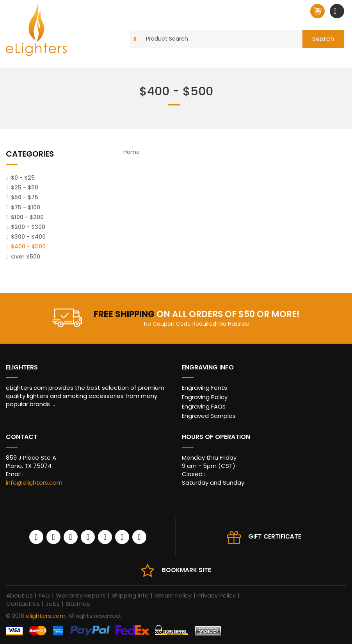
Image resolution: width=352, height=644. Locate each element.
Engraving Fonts (204, 388)
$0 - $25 (23, 178)
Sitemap (78, 604)
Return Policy (173, 595)
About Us (20, 595)
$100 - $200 (27, 217)
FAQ (44, 595)
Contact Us (23, 604)
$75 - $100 (26, 207)
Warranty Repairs (81, 595)
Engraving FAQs (204, 406)
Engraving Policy (205, 397)
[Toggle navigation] (336, 11)
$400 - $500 (28, 246)
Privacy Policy (217, 595)
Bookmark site (187, 570)
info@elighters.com (34, 483)
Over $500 (26, 257)
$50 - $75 (25, 197)
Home (132, 152)
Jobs (53, 604)
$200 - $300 (28, 227)
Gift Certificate (275, 536)
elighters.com (46, 616)
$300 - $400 (28, 237)
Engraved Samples (209, 416)
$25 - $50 (25, 187)
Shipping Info (130, 595)
